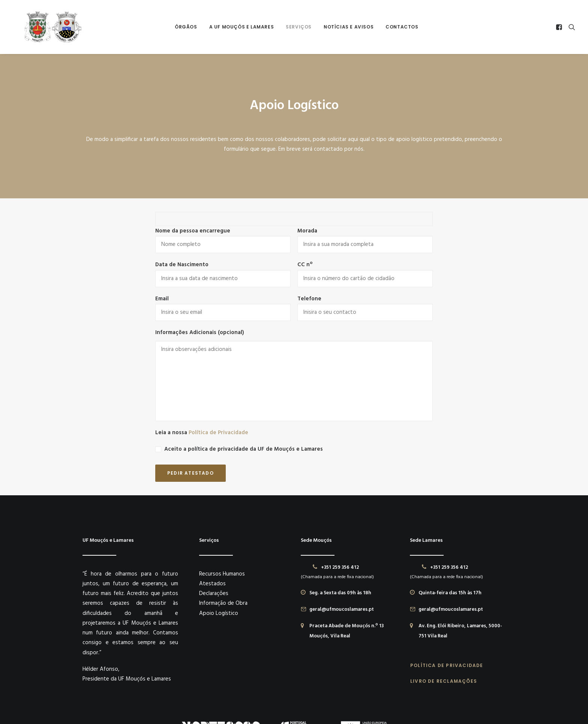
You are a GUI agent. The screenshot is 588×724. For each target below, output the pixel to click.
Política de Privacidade (218, 372)
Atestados (212, 522)
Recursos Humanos (222, 513)
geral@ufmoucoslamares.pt (342, 548)
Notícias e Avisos (346, 27)
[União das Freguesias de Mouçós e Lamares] (48, 27)
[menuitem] (183, 27)
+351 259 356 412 (340, 506)
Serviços (296, 27)
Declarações (214, 532)
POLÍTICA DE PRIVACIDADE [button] (447, 604)
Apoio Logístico (219, 552)
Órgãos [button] (183, 27)
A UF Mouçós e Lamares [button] (239, 27)
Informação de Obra (223, 542)
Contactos (399, 27)
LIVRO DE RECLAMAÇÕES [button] (444, 620)
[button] (560, 27)
